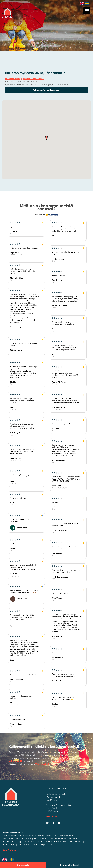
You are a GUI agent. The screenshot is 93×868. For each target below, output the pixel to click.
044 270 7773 (53, 817)
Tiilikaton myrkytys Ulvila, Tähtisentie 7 (25, 79)
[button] (46, 138)
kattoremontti (15, 761)
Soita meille (23, 865)
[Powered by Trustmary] (46, 215)
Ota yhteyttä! (42, 764)
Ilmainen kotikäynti (70, 865)
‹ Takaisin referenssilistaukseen (46, 91)
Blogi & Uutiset (10, 850)
